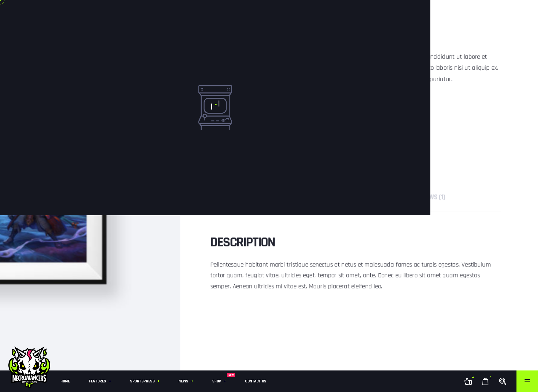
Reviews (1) (435, 197)
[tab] (435, 197)
